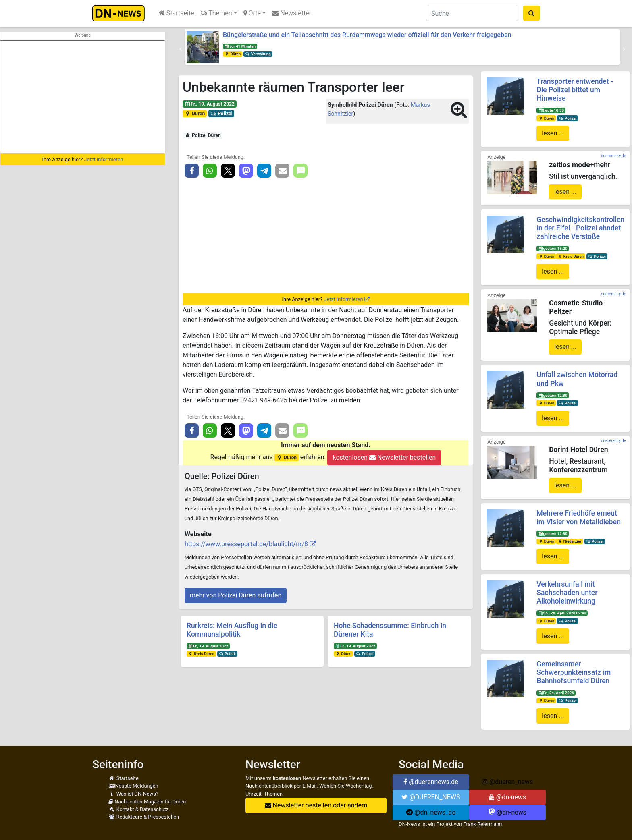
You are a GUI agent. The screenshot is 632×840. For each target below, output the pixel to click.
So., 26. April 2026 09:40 (562, 613)
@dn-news (507, 797)
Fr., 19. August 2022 (210, 104)
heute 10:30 (551, 110)
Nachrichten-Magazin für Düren (147, 802)
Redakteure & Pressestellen (144, 817)
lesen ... (553, 133)
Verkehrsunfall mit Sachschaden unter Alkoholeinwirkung (567, 593)
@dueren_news (507, 782)
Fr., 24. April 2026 (556, 693)
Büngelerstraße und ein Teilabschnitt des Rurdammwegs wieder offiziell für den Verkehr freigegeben (367, 35)
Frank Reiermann (483, 824)
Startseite (177, 13)
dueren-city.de (613, 156)
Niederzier (569, 541)
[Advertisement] (83, 97)
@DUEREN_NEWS (431, 797)
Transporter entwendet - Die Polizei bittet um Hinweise (575, 90)
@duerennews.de (431, 782)
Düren (233, 54)
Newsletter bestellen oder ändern (316, 805)
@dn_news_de (431, 812)
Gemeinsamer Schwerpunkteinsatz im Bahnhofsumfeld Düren (574, 672)
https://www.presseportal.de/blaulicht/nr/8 (246, 544)
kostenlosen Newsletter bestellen (384, 457)
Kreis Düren (201, 654)
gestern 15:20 (553, 248)
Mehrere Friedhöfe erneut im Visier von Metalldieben (578, 517)
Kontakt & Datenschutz (138, 809)
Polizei (221, 114)
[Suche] (472, 13)
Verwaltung (258, 54)
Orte (252, 13)
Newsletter (292, 13)
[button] (181, 49)
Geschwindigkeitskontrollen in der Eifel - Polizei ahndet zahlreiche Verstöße (580, 228)
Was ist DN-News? (133, 794)
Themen (216, 13)
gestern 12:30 (553, 395)
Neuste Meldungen (133, 786)
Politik (227, 654)
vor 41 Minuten (240, 46)
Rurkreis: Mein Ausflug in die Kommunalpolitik (232, 630)
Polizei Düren (203, 135)
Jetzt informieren (103, 159)
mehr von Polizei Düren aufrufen (236, 595)
